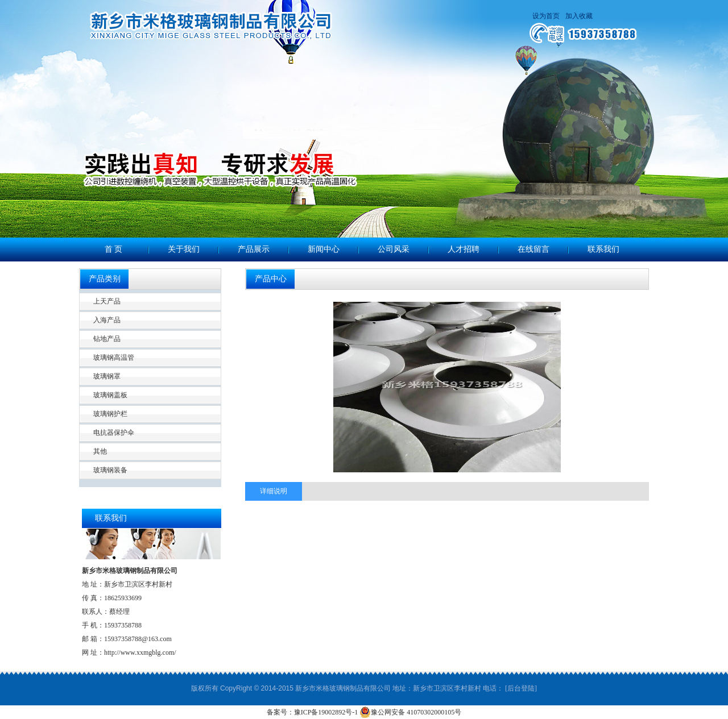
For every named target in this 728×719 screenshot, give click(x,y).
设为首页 (546, 16)
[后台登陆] (521, 688)
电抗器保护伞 (114, 433)
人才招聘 (464, 249)
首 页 (114, 249)
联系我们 (603, 249)
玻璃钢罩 (107, 376)
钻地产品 (107, 339)
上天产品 (107, 301)
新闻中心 (324, 249)
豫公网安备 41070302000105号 (410, 712)
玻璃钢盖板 (110, 395)
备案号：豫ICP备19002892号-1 (313, 712)
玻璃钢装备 (110, 470)
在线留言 (533, 249)
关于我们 (184, 249)
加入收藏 (579, 16)
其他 (100, 451)
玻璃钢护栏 (110, 414)
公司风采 (394, 249)
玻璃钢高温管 (114, 358)
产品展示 (254, 249)
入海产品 (107, 320)
